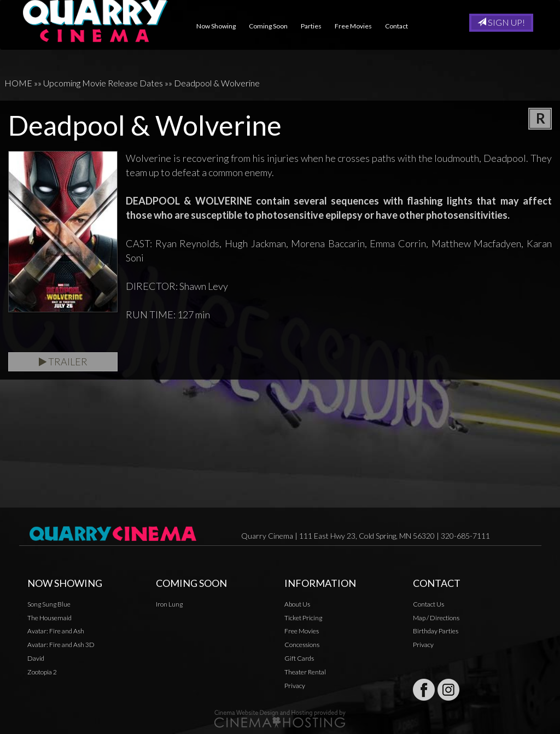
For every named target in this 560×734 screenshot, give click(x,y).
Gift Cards (299, 658)
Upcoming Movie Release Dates (103, 83)
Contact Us (428, 604)
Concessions (302, 645)
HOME (18, 83)
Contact (401, 26)
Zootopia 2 (42, 672)
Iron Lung (169, 604)
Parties (316, 26)
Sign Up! (501, 22)
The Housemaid (49, 618)
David (36, 658)
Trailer (63, 362)
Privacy (295, 686)
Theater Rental (305, 672)
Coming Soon (273, 26)
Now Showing (220, 26)
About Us (297, 604)
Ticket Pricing (303, 618)
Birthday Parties (436, 631)
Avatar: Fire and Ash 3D (61, 645)
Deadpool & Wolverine (217, 83)
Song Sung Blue (49, 604)
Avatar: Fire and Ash (56, 631)
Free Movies (358, 26)
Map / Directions (436, 618)
